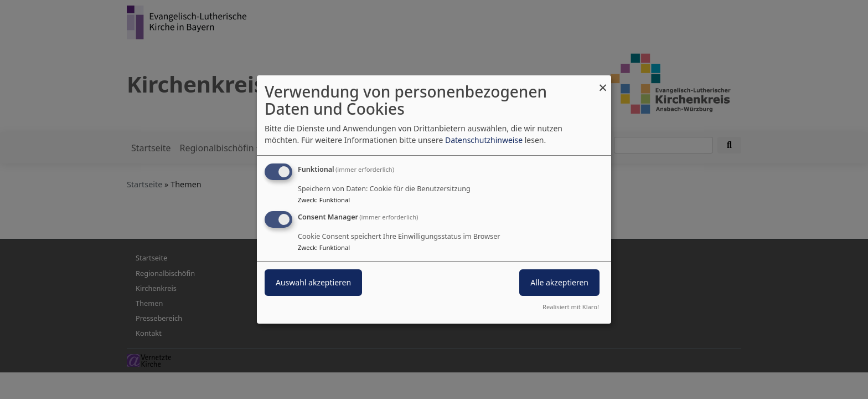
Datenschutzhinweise (484, 140)
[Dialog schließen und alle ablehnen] (603, 82)
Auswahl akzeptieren (313, 282)
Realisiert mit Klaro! (571, 307)
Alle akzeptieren (559, 282)
